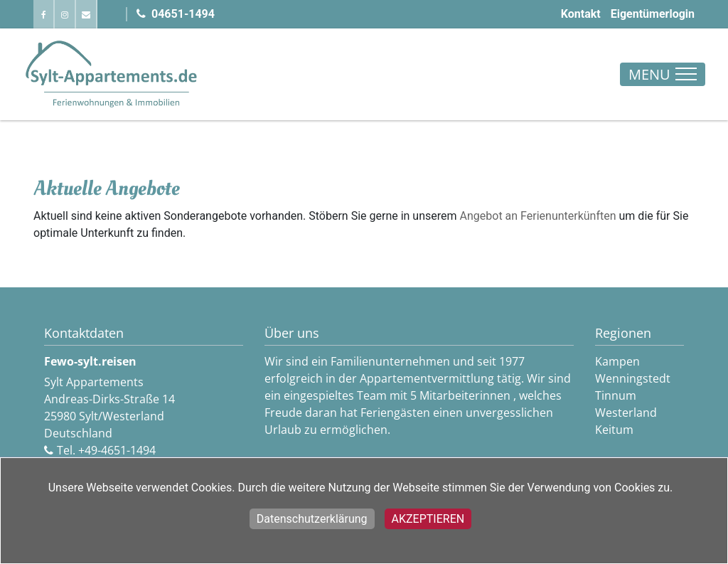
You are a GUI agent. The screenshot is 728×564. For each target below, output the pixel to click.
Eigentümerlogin (653, 14)
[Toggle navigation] (663, 74)
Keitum (614, 430)
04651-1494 (176, 14)
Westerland (626, 413)
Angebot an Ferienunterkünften (538, 216)
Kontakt (581, 14)
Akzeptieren (428, 519)
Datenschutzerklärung (312, 519)
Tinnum (616, 395)
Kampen (617, 361)
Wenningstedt (633, 378)
